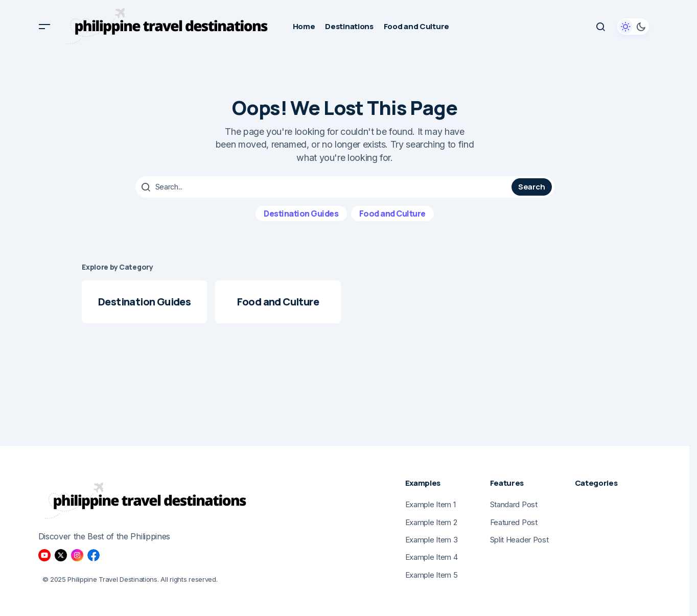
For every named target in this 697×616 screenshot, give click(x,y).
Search (531, 187)
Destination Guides (301, 213)
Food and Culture (392, 213)
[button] (44, 27)
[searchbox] (325, 187)
